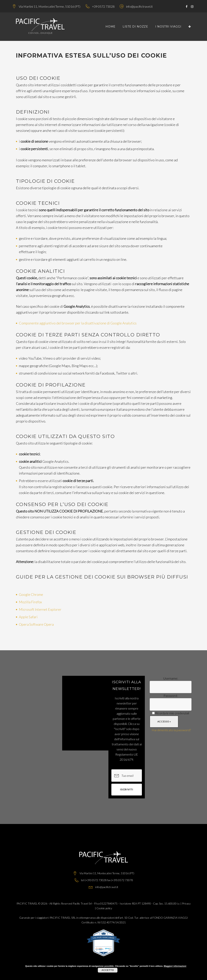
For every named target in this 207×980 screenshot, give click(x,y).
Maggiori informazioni (175, 966)
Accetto (108, 970)
